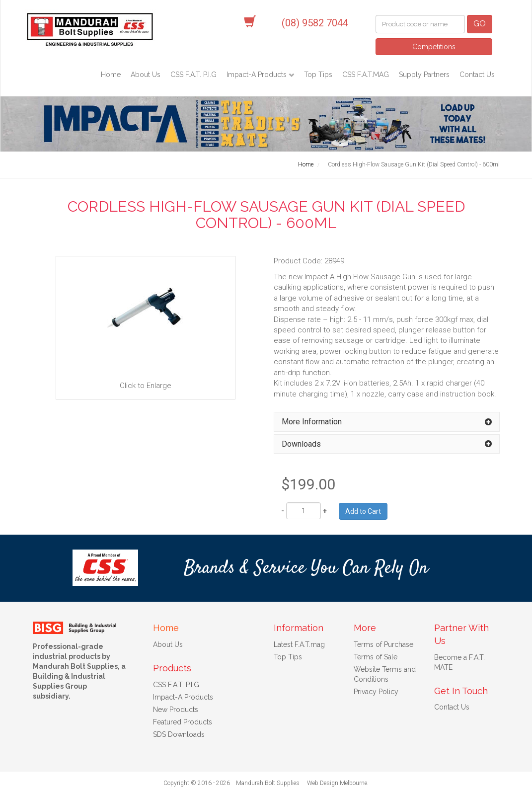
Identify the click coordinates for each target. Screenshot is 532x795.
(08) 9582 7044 (315, 23)
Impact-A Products (258, 75)
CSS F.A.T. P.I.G (193, 75)
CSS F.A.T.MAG (366, 75)
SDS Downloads (179, 734)
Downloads (301, 444)
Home (111, 75)
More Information (312, 422)
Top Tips (318, 75)
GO (480, 24)
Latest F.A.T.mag (299, 644)
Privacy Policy (376, 692)
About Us (146, 75)
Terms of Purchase (383, 644)
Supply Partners (424, 75)
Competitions (434, 47)
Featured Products (183, 722)
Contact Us (477, 75)
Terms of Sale (376, 657)
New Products (176, 710)
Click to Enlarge (146, 327)
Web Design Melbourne (337, 783)
